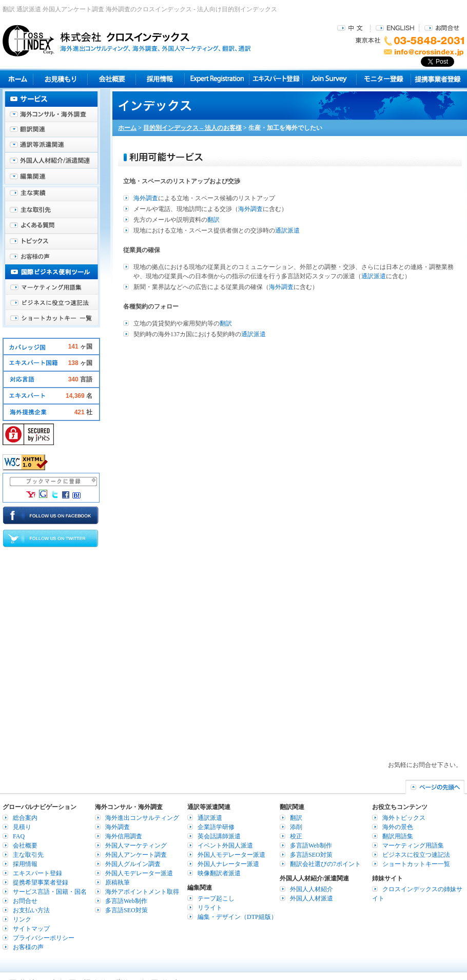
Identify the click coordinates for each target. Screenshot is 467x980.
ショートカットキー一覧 (51, 318)
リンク (22, 919)
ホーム (127, 128)
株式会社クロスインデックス (127, 41)
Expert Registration (217, 79)
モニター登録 (384, 79)
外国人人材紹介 (312, 889)
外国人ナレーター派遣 (228, 864)
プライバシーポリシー (44, 938)
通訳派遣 (287, 230)
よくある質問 (51, 226)
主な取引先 (51, 210)
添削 (296, 827)
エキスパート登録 (276, 79)
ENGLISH (395, 27)
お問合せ (442, 27)
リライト (210, 908)
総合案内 (25, 818)
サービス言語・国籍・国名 (50, 892)
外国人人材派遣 (312, 898)
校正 (296, 836)
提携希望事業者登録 (41, 882)
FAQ (19, 836)
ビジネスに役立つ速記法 (51, 303)
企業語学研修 (216, 827)
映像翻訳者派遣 (219, 873)
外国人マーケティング (136, 846)
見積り (60, 79)
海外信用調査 (124, 836)
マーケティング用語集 (51, 287)
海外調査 (146, 198)
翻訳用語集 (398, 836)
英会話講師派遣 (219, 836)
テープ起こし (216, 898)
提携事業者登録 (437, 79)
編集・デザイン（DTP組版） (237, 917)
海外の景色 (398, 827)
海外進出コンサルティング (142, 818)
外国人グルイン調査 (133, 864)
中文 (351, 27)
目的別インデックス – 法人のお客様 (192, 128)
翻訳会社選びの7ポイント (325, 864)
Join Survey (330, 79)
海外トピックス (51, 241)
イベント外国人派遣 (225, 846)
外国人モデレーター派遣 (139, 873)
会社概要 (112, 79)
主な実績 (51, 195)
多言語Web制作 (126, 901)
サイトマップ (31, 929)
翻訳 (213, 220)
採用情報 (160, 79)
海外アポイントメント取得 (142, 892)
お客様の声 (51, 257)
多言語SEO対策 (127, 910)
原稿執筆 (118, 882)
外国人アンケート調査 (136, 855)
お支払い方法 (31, 910)
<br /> (290, 555)
